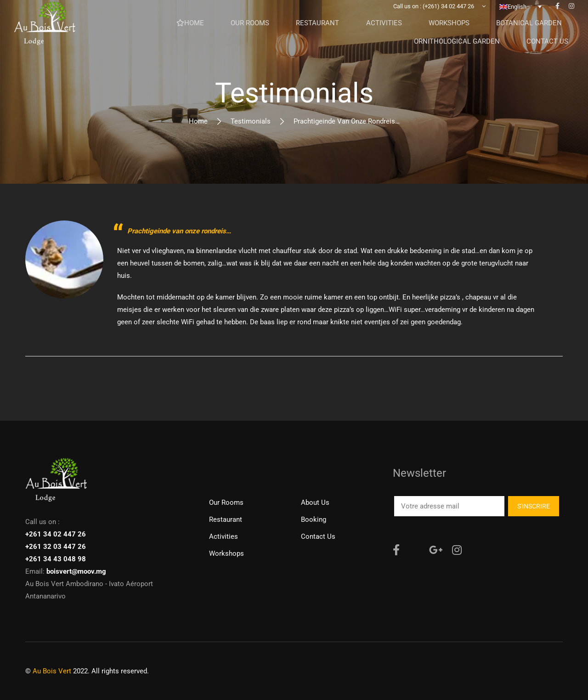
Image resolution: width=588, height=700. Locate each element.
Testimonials (251, 121)
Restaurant (226, 519)
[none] (520, 21)
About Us (315, 502)
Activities (223, 536)
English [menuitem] (517, 21)
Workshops (226, 553)
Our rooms (226, 502)
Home (198, 121)
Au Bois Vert (52, 671)
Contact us (318, 536)
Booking (314, 519)
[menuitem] (520, 21)
